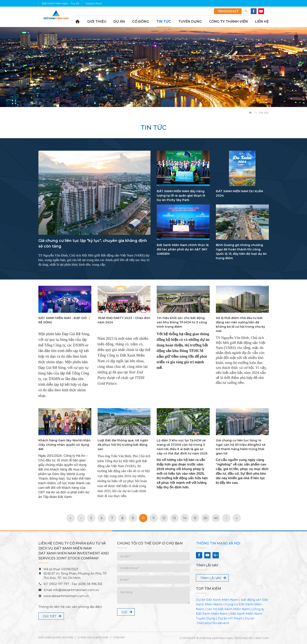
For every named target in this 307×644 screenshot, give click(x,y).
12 (164, 518)
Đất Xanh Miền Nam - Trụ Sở (60, 3)
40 (216, 518)
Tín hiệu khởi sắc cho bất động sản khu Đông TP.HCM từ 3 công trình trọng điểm (182, 322)
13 (174, 518)
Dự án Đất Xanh (208, 600)
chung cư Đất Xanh (238, 604)
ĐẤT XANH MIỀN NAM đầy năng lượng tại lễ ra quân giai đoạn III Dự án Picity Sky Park (181, 196)
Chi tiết (50, 616)
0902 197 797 (59, 584)
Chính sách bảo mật (93, 637)
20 (205, 518)
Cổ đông (141, 22)
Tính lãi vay (211, 578)
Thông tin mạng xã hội (218, 543)
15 (195, 518)
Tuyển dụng (190, 22)
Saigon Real (93, 3)
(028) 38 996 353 (90, 584)
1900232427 (228, 11)
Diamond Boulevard (213, 623)
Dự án (119, 22)
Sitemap (119, 637)
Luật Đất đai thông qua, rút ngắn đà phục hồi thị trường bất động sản (123, 445)
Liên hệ (262, 22)
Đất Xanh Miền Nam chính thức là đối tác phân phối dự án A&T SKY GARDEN (183, 249)
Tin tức (164, 22)
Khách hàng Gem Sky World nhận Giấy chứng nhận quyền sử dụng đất (64, 445)
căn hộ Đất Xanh (220, 609)
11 (154, 518)
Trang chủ (77, 22)
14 (185, 518)
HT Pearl (235, 618)
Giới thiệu (97, 22)
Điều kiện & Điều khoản (56, 637)
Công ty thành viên (228, 22)
